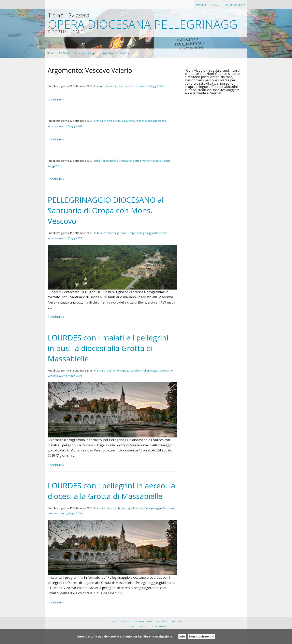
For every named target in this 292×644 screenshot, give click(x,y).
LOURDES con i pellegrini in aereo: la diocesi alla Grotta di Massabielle (111, 491)
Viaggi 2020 (156, 86)
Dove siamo (108, 53)
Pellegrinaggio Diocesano (151, 121)
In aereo (99, 86)
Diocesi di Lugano (235, 5)
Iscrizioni (201, 5)
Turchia (123, 86)
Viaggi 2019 (75, 238)
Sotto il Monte (141, 161)
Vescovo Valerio (138, 86)
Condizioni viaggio (86, 53)
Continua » (56, 99)
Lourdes (129, 121)
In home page (111, 233)
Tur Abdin (112, 86)
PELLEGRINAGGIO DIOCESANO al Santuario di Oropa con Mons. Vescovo (106, 210)
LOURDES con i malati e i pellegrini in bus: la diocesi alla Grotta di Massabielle (108, 348)
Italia (97, 161)
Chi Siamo (65, 53)
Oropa (131, 233)
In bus (119, 121)
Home (51, 53)
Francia (99, 121)
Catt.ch (215, 5)
